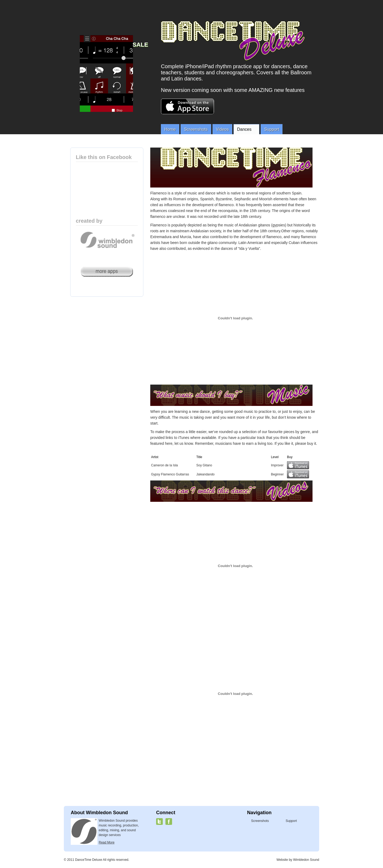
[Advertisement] (231, 771)
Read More (107, 842)
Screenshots (196, 129)
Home (170, 129)
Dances (245, 130)
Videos (222, 129)
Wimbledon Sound (306, 860)
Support (272, 129)
